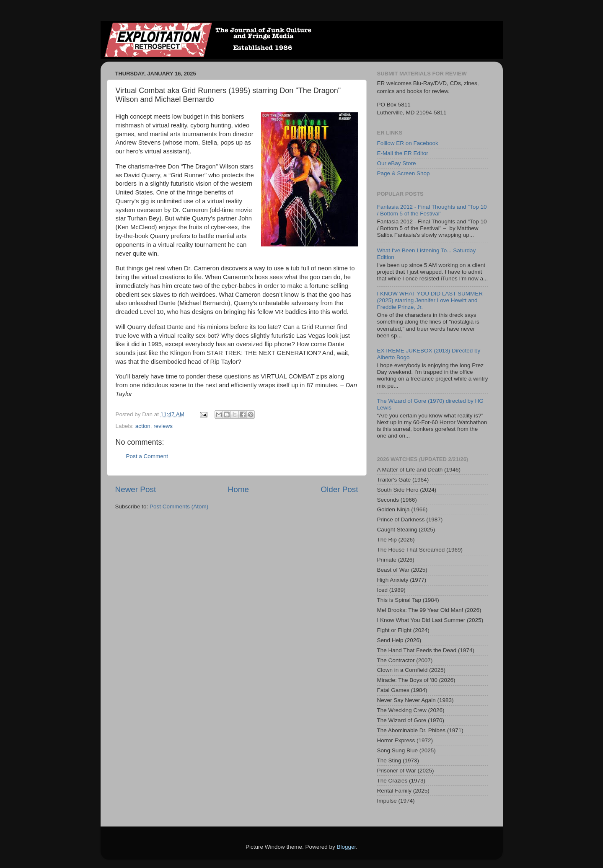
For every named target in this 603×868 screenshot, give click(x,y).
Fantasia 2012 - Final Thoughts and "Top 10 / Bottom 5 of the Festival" (432, 210)
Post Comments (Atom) (179, 507)
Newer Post (136, 489)
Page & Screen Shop (404, 173)
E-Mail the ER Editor (403, 153)
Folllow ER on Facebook (408, 143)
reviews (163, 426)
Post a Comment (147, 456)
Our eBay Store (397, 163)
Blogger (347, 847)
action (143, 426)
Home (238, 489)
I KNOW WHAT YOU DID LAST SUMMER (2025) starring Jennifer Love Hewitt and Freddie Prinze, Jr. (430, 300)
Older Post (339, 489)
